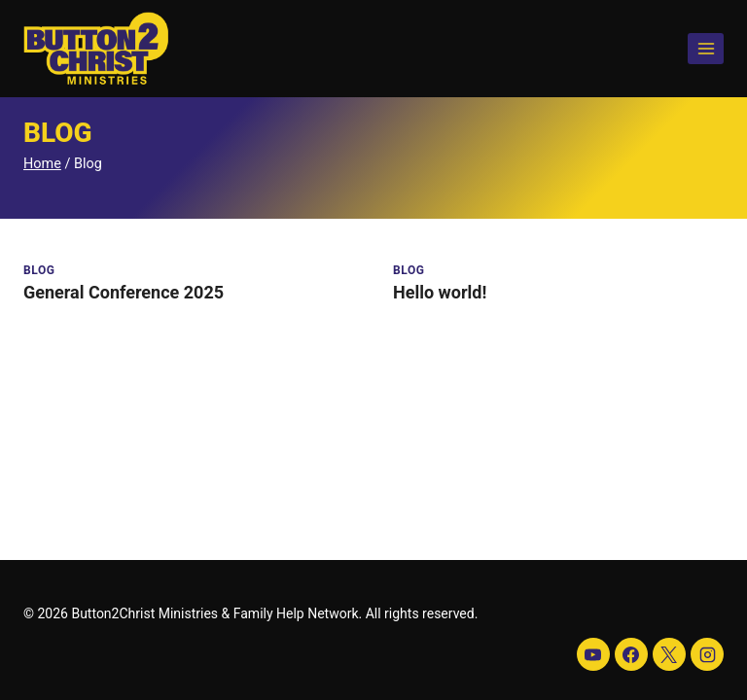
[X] (669, 654)
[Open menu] (706, 48)
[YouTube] (593, 654)
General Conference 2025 (124, 292)
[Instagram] (707, 654)
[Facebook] (631, 654)
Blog (39, 270)
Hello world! (440, 292)
